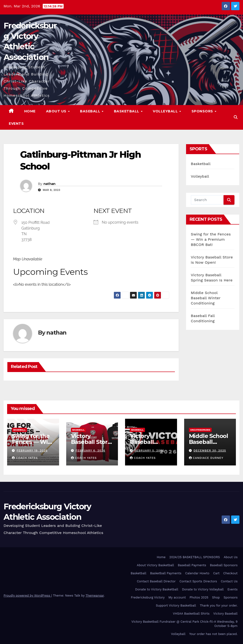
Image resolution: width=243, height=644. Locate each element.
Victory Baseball (225, 614)
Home (30, 111)
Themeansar (95, 596)
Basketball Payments (166, 573)
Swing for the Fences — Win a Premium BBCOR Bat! (211, 239)
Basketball (127, 111)
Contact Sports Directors (198, 581)
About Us (57, 111)
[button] (236, 117)
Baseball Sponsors (224, 565)
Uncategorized (200, 430)
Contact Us (229, 581)
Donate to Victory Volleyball (203, 589)
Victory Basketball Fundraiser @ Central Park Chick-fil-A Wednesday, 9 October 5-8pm (185, 624)
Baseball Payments (192, 565)
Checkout (230, 573)
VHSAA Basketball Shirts (191, 614)
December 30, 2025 (210, 451)
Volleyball (166, 111)
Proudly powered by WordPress (27, 596)
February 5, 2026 (149, 451)
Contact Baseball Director (156, 581)
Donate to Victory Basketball (157, 589)
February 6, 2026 (90, 451)
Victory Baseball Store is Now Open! (91, 442)
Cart (216, 573)
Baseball (91, 111)
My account (177, 597)
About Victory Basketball (156, 565)
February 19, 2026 (32, 451)
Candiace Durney (206, 458)
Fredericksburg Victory (148, 597)
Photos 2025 (199, 597)
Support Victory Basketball (176, 605)
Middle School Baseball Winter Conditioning (206, 298)
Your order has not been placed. (213, 634)
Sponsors (203, 111)
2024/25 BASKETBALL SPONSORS (195, 557)
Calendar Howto (197, 573)
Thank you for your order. (219, 605)
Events (16, 124)
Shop (216, 597)
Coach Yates (25, 458)
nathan (49, 184)
